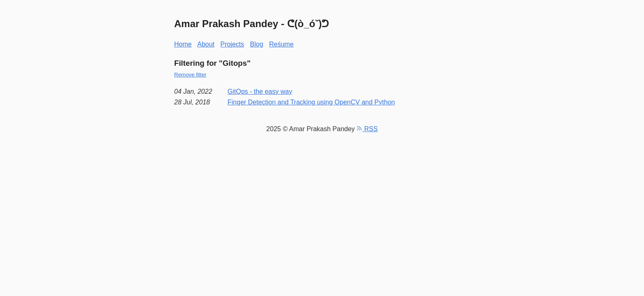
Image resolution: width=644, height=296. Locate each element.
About (206, 44)
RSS (367, 129)
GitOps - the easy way (260, 91)
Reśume (281, 44)
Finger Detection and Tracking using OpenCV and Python (311, 102)
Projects (232, 44)
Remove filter (190, 75)
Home (183, 44)
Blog (257, 44)
